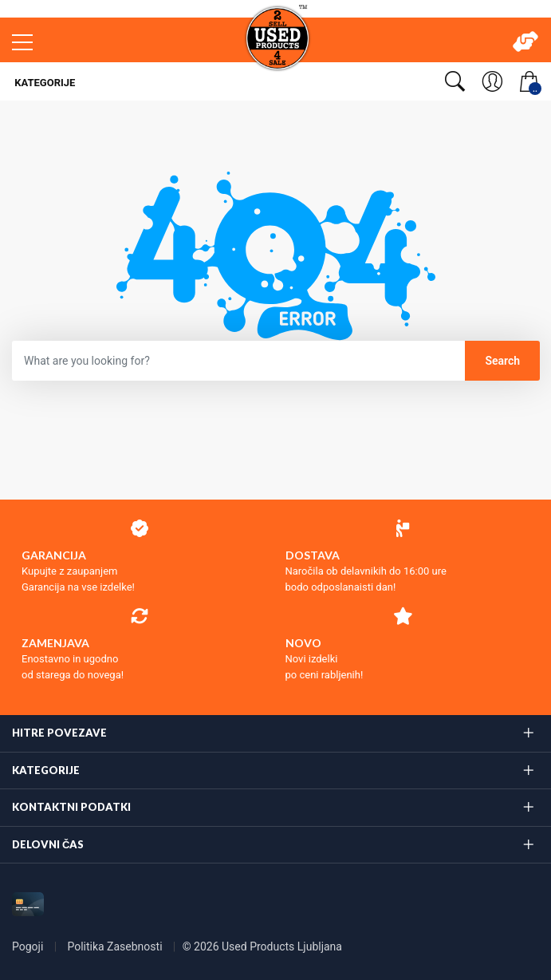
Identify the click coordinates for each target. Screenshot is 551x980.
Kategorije (43, 83)
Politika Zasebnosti (116, 946)
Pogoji (29, 946)
